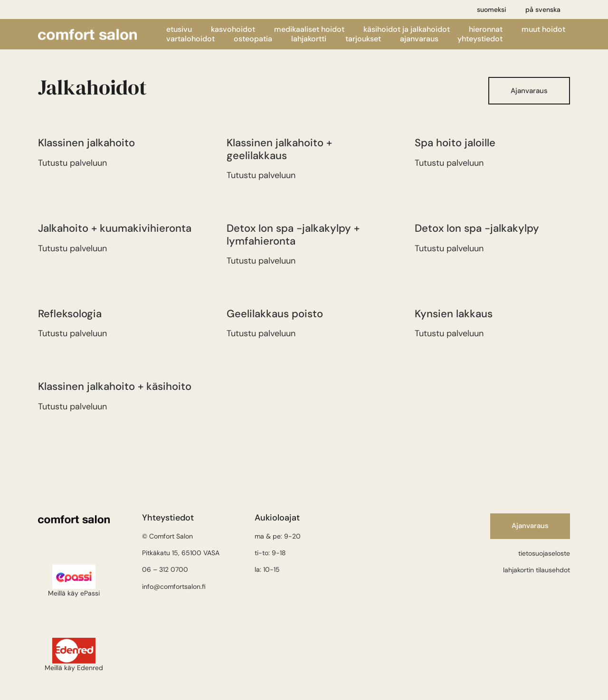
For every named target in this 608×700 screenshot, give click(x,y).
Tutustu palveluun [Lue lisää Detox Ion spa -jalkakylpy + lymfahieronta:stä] (261, 261)
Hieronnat (486, 29)
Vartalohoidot (190, 39)
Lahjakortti (309, 39)
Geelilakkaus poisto (275, 314)
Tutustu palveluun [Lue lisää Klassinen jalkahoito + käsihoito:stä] (72, 407)
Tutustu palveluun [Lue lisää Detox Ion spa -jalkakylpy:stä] (449, 248)
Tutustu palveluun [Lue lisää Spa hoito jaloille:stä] (449, 163)
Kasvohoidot (233, 29)
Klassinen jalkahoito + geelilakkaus (279, 149)
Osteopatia (253, 39)
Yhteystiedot (480, 39)
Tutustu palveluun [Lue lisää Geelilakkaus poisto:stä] (261, 333)
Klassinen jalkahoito (86, 143)
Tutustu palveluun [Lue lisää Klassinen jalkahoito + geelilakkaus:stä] (261, 175)
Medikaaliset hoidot (309, 29)
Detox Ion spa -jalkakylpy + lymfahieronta (293, 234)
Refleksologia (70, 314)
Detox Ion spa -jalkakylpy (477, 228)
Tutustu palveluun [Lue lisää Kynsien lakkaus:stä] (449, 333)
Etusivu (179, 29)
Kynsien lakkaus (454, 314)
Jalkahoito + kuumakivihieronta (115, 228)
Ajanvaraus (419, 39)
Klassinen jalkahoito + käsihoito (115, 386)
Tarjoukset (363, 39)
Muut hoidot (543, 29)
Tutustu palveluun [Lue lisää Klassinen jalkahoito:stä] (72, 163)
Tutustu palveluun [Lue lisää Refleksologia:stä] (72, 333)
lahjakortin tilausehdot (537, 570)
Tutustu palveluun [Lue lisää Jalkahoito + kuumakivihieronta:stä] (72, 248)
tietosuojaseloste (544, 553)
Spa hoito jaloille (455, 143)
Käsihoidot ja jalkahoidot (407, 29)
